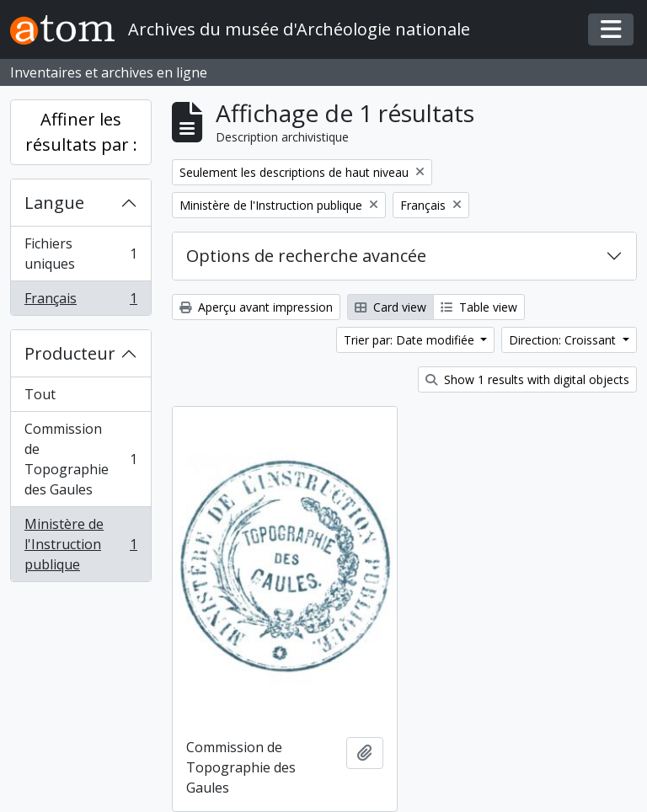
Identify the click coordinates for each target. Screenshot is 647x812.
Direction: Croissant (564, 340)
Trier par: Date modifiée (411, 340)
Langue (54, 203)
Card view (390, 307)
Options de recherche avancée (306, 256)
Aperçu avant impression (256, 307)
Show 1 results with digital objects (527, 379)
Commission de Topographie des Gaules (80, 459)
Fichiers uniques (80, 254)
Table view (479, 307)
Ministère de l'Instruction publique (80, 544)
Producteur (70, 353)
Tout (40, 394)
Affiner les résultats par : (81, 132)
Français (80, 302)
